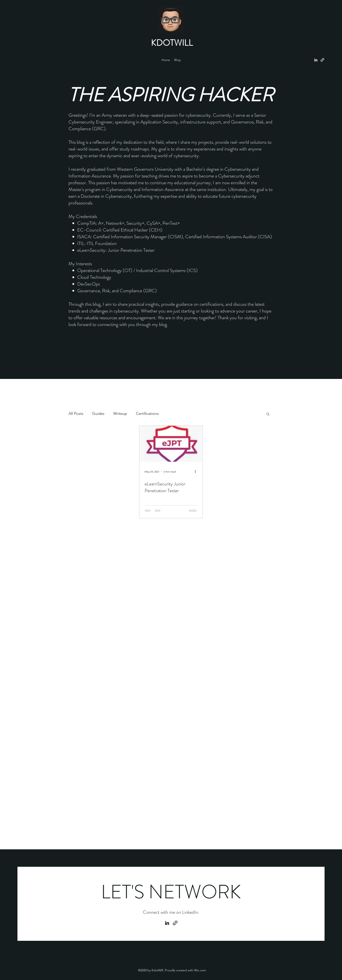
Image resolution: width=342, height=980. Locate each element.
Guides (98, 414)
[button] (268, 414)
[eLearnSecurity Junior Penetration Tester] (171, 444)
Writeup (120, 414)
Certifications (147, 414)
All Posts (76, 414)
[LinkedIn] (316, 60)
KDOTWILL (172, 43)
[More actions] (197, 471)
